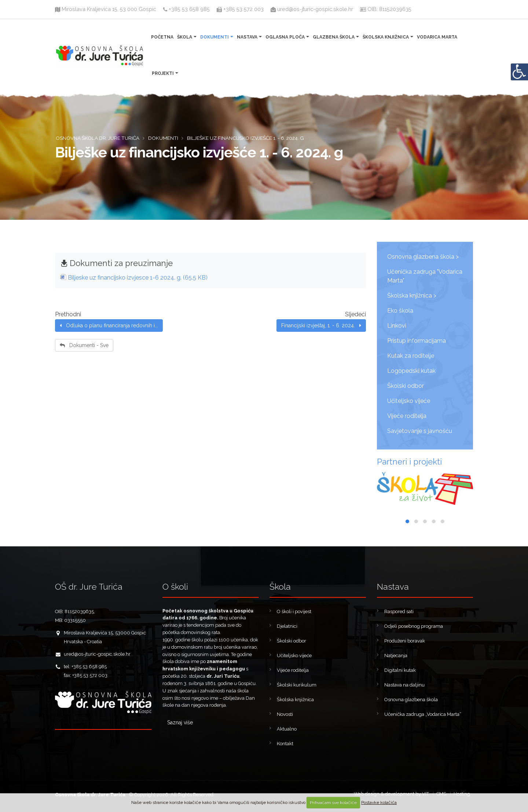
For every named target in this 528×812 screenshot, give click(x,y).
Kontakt (285, 744)
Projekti (163, 73)
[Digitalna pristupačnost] (519, 72)
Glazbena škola (334, 37)
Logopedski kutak (411, 371)
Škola (185, 37)
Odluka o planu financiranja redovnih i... (109, 325)
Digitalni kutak (400, 670)
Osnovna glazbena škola (411, 700)
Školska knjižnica (386, 37)
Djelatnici (287, 626)
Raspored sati (399, 611)
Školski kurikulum (297, 685)
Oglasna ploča (285, 37)
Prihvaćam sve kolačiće (333, 802)
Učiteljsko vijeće (409, 401)
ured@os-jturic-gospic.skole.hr (313, 9)
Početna (162, 37)
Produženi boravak (405, 641)
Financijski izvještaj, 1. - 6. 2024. (321, 325)
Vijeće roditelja (407, 416)
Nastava (247, 37)
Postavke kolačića (379, 802)
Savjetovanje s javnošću (420, 431)
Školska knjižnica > (412, 296)
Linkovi (397, 326)
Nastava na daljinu (404, 685)
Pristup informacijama (417, 341)
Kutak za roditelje (411, 356)
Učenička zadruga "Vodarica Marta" (425, 276)
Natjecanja (396, 656)
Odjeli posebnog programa (414, 626)
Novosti (285, 714)
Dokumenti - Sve (84, 345)
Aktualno (287, 729)
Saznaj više (180, 722)
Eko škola (400, 311)
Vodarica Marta (437, 37)
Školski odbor (406, 386)
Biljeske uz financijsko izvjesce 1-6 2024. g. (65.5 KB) (138, 278)
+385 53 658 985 (186, 9)
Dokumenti (214, 37)
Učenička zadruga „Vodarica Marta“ (423, 714)
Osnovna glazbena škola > (423, 257)
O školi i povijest (294, 611)
